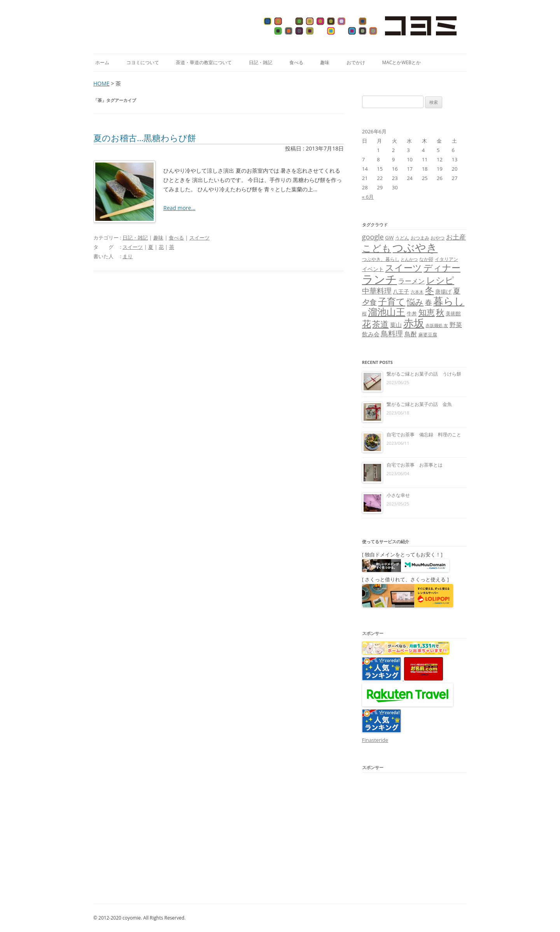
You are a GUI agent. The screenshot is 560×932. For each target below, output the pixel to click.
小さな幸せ (398, 495)
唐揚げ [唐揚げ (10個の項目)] (443, 291)
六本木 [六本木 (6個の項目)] (417, 292)
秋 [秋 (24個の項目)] (440, 312)
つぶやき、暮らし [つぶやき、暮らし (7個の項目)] (381, 259)
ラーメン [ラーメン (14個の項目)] (411, 281)
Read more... (179, 208)
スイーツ (199, 238)
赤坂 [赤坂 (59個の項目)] (414, 323)
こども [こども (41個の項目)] (377, 248)
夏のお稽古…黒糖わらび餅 (145, 138)
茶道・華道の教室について (204, 62)
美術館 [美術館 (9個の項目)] (453, 313)
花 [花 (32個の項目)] (367, 324)
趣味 (325, 62)
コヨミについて (143, 62)
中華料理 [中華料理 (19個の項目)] (377, 291)
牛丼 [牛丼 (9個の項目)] (412, 313)
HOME (101, 83)
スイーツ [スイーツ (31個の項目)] (403, 268)
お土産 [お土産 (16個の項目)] (456, 237)
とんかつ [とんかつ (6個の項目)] (409, 259)
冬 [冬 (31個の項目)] (430, 290)
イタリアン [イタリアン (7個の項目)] (446, 259)
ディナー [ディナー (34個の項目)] (442, 268)
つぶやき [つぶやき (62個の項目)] (415, 247)
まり (128, 256)
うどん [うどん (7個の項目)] (402, 238)
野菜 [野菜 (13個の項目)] (456, 325)
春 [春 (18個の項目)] (429, 302)
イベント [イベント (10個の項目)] (373, 269)
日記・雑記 (261, 62)
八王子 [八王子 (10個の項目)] (401, 291)
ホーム (102, 62)
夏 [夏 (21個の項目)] (457, 291)
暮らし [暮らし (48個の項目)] (449, 301)
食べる (296, 62)
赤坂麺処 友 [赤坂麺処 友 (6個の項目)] (437, 325)
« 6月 (368, 197)
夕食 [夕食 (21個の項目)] (369, 302)
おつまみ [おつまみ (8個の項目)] (420, 238)
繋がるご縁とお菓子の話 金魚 (419, 404)
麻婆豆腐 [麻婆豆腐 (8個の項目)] (428, 335)
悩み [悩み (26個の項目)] (415, 302)
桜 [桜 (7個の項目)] (364, 314)
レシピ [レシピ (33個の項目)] (440, 280)
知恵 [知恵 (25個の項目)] (427, 312)
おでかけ (356, 62)
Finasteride (375, 740)
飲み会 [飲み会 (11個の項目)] (371, 334)
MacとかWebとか (401, 62)
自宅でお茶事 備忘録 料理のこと (424, 435)
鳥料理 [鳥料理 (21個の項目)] (392, 333)
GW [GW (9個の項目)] (389, 238)
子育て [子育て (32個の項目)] (392, 302)
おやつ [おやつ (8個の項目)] (437, 238)
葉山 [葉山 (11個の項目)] (396, 325)
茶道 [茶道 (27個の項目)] (380, 324)
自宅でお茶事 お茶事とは (415, 465)
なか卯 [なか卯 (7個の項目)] (426, 259)
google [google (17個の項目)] (373, 237)
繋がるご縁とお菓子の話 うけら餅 (424, 374)
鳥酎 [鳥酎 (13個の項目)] (411, 334)
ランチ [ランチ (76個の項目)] (380, 279)
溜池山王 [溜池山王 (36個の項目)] (387, 312)
